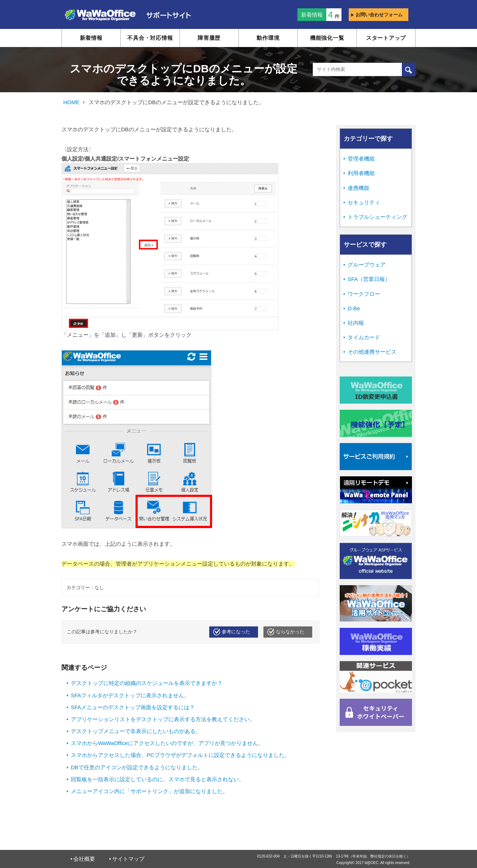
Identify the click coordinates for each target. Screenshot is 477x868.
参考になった (236, 632)
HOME (71, 102)
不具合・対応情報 (150, 38)
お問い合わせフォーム (377, 15)
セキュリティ (364, 202)
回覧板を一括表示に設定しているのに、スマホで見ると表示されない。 (158, 779)
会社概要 (84, 859)
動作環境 (268, 38)
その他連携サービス (372, 352)
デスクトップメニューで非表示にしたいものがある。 (136, 731)
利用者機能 (361, 173)
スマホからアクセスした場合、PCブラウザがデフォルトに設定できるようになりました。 (180, 755)
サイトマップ (128, 859)
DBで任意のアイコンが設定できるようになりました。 (137, 767)
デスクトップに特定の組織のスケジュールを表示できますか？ (147, 683)
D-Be (354, 308)
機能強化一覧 (327, 38)
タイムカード (364, 337)
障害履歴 (209, 38)
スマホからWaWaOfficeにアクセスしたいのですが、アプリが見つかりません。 (167, 743)
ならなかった (290, 632)
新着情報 (91, 38)
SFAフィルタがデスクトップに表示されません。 (130, 695)
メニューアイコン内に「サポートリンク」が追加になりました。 (149, 791)
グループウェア (367, 265)
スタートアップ (386, 38)
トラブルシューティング (377, 217)
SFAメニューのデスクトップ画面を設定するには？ (133, 707)
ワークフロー (364, 294)
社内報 (356, 323)
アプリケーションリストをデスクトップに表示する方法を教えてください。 (163, 719)
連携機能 (358, 188)
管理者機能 (361, 159)
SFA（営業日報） (369, 279)
